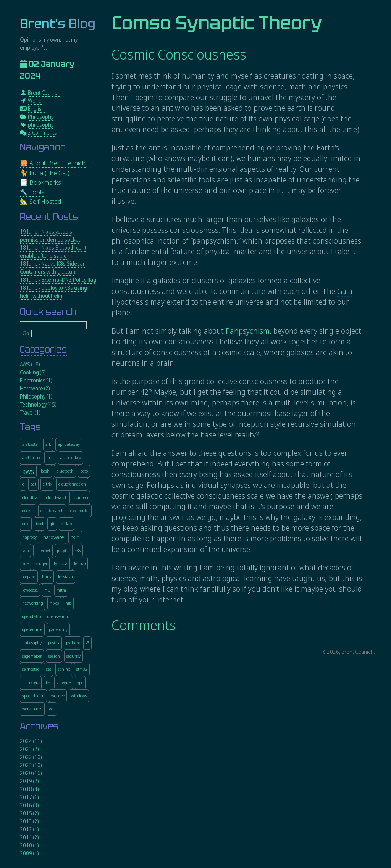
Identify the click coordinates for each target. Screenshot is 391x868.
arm (50, 457)
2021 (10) (31, 765)
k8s (78, 550)
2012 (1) (29, 829)
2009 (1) (29, 853)
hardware (54, 537)
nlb (68, 603)
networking (33, 603)
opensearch (58, 616)
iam (26, 550)
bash (45, 471)
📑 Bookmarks (40, 182)
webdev (58, 696)
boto (84, 471)
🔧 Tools (32, 192)
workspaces (32, 709)
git (52, 524)
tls (48, 682)
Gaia (345, 291)
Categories (43, 349)
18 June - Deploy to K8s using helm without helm (53, 292)
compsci (81, 497)
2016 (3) (29, 805)
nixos (54, 603)
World (35, 101)
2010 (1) (29, 845)
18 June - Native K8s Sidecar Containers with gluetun (52, 268)
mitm (61, 590)
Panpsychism (248, 331)
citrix (47, 484)
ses (49, 669)
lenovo (80, 563)
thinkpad (31, 682)
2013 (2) (29, 821)
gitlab (66, 524)
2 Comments (42, 133)
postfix (54, 643)
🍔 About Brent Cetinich (53, 163)
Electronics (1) (36, 380)
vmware (64, 682)
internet (43, 550)
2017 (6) (29, 797)
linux (47, 577)
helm (75, 537)
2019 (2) (29, 781)
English (36, 109)
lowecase (30, 590)
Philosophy (41, 117)
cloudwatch (57, 497)
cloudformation (72, 484)
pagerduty (58, 629)
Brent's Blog (58, 24)
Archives (39, 726)
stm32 (82, 669)
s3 (87, 643)
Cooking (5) (33, 372)
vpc (80, 682)
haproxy (29, 537)
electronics (80, 511)
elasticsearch (52, 511)
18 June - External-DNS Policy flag (58, 280)
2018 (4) (29, 789)
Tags (30, 427)
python (73, 643)
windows (79, 696)
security (74, 656)
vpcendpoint (33, 696)
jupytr (62, 550)
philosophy (41, 125)
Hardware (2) (35, 388)
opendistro (32, 616)
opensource (32, 629)
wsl (52, 709)
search (54, 656)
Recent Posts (49, 217)
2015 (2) (29, 813)
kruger (41, 563)
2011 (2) (29, 837)
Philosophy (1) (36, 396)
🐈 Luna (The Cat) (45, 173)
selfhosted (31, 669)
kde (25, 563)
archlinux (31, 457)
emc (26, 524)
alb (48, 444)
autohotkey (71, 457)
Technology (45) (38, 404)
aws (28, 471)
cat (33, 484)
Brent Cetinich (44, 93)
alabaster (31, 444)
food (40, 524)
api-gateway (69, 444)
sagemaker (32, 656)
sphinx (64, 669)
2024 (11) (31, 741)
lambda (61, 563)
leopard (29, 577)
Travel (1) (30, 412)
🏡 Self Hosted (40, 201)
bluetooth (65, 471)
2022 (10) (31, 757)
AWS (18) (30, 364)
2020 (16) (31, 773)
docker (28, 511)
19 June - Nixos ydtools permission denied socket (50, 236)
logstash (65, 577)
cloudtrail (31, 497)
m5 (47, 590)
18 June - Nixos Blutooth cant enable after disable (53, 252)
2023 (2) (29, 749)
